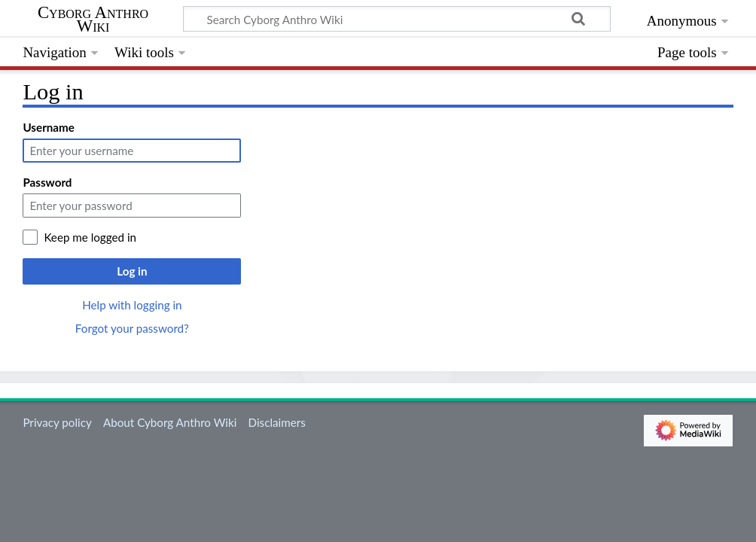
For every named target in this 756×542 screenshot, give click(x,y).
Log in (132, 271)
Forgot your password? (132, 328)
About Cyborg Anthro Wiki (170, 422)
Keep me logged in (90, 237)
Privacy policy (57, 422)
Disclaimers (277, 422)
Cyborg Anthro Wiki (93, 20)
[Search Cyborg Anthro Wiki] (397, 19)
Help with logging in (132, 305)
